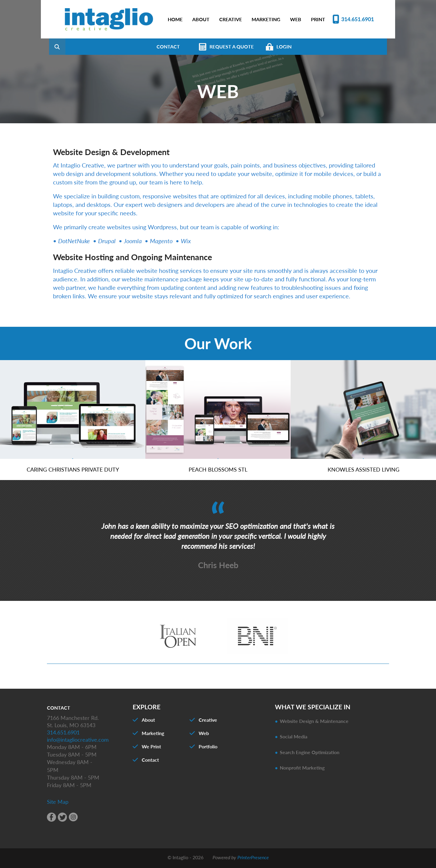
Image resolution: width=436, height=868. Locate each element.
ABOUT (201, 19)
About (148, 722)
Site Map (58, 803)
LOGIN (314, 46)
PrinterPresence (253, 859)
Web (204, 735)
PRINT (318, 19)
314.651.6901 (358, 19)
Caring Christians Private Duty (73, 471)
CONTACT (198, 46)
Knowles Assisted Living (363, 471)
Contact (150, 762)
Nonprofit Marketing (302, 769)
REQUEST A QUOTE (262, 46)
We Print (151, 748)
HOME (175, 19)
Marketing (153, 735)
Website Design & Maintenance (314, 723)
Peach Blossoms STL (218, 471)
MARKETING (266, 19)
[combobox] (97, 47)
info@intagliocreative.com (78, 741)
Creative (208, 722)
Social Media (294, 738)
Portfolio (208, 748)
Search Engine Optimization (310, 754)
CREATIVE (231, 19)
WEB (296, 19)
